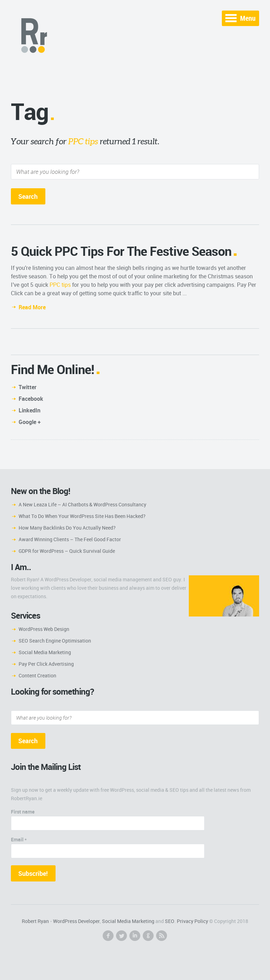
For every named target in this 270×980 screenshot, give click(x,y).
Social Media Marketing (45, 652)
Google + (30, 422)
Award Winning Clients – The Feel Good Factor (70, 539)
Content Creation (37, 675)
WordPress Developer (76, 921)
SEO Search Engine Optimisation (55, 641)
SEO (170, 921)
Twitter (28, 387)
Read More (32, 307)
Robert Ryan (35, 921)
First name (23, 812)
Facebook (31, 399)
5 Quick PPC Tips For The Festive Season (121, 251)
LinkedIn (30, 410)
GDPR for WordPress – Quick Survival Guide (67, 551)
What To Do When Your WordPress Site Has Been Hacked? (82, 516)
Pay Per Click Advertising (46, 664)
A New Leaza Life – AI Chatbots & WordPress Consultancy (82, 504)
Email (19, 839)
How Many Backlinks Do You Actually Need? (67, 528)
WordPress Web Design (44, 629)
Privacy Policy (192, 921)
